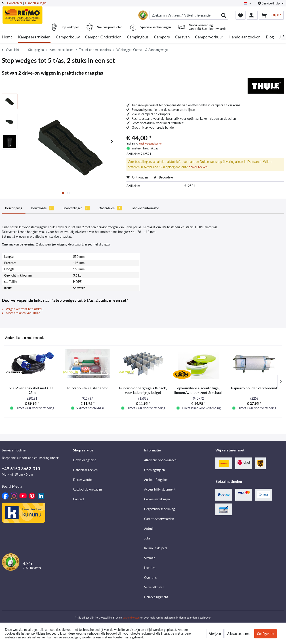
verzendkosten (131, 618)
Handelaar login (36, 3)
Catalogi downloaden (87, 489)
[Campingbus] (138, 37)
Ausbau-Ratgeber (156, 480)
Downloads (42, 208)
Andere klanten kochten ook (24, 338)
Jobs (147, 538)
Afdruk (149, 529)
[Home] (7, 37)
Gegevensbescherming (159, 509)
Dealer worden (83, 480)
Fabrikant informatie (145, 208)
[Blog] (270, 37)
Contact (79, 499)
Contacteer (15, 3)
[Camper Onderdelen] (103, 37)
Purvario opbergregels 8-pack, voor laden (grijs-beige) (143, 390)
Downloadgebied (85, 460)
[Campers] (162, 37)
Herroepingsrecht (156, 597)
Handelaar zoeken (85, 470)
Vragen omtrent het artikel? (23, 309)
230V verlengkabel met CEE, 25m (32, 390)
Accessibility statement (160, 489)
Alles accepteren (238, 634)
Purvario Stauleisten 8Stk (87, 388)
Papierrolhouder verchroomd (254, 388)
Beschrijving (14, 208)
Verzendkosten (154, 587)
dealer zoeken (198, 167)
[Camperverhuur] (209, 37)
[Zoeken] (224, 15)
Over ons (150, 578)
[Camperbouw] (68, 37)
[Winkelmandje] (271, 15)
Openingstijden (155, 470)
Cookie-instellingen (157, 499)
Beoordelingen (76, 208)
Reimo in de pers (156, 548)
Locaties (150, 568)
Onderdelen (110, 208)
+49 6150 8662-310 (21, 469)
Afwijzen (215, 634)
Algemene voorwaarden (160, 460)
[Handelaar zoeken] (245, 37)
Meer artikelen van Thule (21, 313)
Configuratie (265, 634)
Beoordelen (164, 177)
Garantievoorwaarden (159, 519)
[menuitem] (189, 15)
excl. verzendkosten (151, 144)
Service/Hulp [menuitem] (269, 3)
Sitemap (150, 558)
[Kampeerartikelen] (34, 37)
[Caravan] (182, 37)
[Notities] (241, 15)
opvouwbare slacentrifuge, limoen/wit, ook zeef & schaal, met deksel (198, 390)
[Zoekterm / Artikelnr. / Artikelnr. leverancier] (189, 15)
